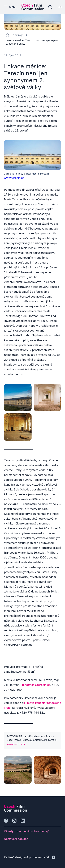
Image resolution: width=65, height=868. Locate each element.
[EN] (60, 7)
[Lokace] (18, 35)
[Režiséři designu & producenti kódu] (30, 857)
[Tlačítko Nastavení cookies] (16, 839)
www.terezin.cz (14, 178)
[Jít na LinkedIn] (23, 821)
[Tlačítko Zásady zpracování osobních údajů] (27, 831)
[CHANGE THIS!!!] (7, 35)
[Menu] (10, 7)
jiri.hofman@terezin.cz (36, 685)
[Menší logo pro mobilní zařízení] (33, 9)
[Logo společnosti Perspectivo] (15, 811)
